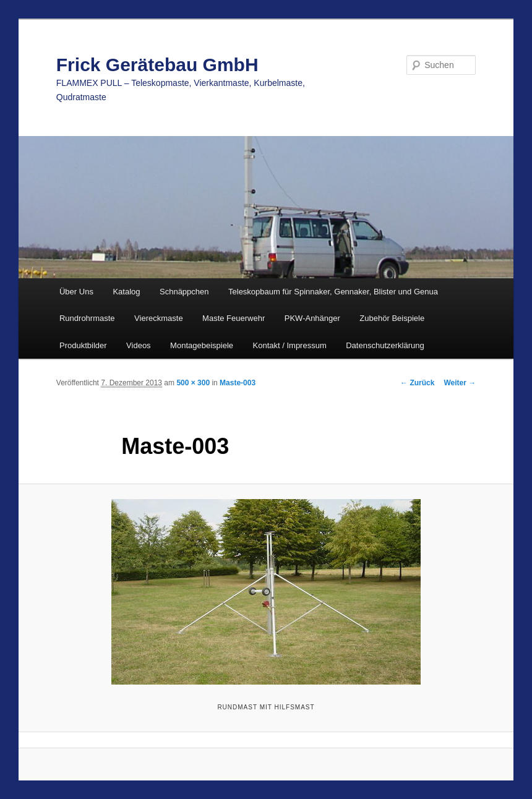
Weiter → (460, 383)
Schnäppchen (184, 292)
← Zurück (417, 383)
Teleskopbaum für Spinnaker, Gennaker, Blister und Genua (333, 292)
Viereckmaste (159, 318)
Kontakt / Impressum (290, 345)
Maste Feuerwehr (234, 318)
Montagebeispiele (202, 345)
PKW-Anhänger (312, 318)
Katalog (126, 292)
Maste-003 (238, 383)
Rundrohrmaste (87, 318)
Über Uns (76, 292)
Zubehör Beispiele (392, 318)
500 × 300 (193, 383)
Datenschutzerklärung (385, 345)
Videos (139, 345)
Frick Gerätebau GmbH (157, 65)
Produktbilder (83, 345)
